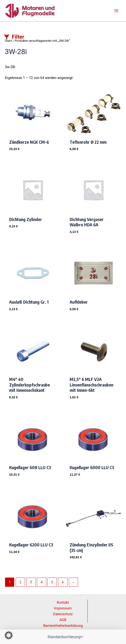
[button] (9, 635)
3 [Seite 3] (31, 582)
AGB (63, 620)
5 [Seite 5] (52, 582)
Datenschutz (63, 614)
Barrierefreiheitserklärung (63, 626)
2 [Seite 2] (20, 582)
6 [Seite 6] (63, 582)
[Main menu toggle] (116, 11)
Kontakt (63, 602)
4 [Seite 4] (41, 582)
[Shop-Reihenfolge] (65, 637)
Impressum (63, 608)
